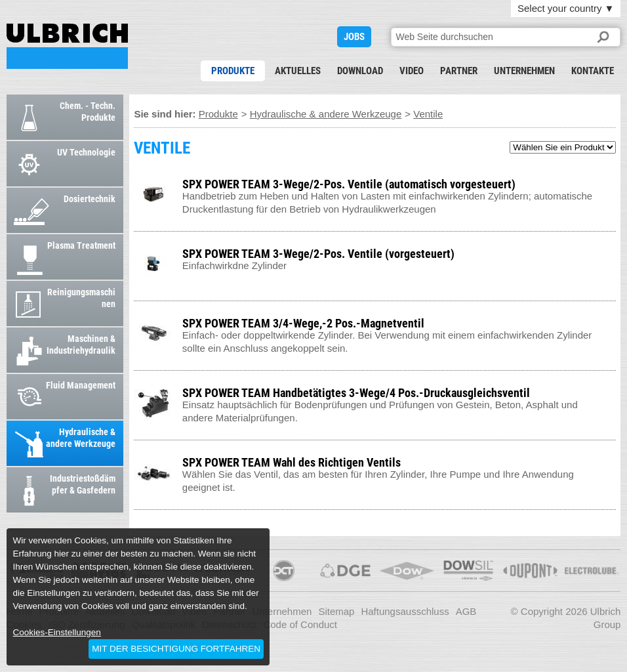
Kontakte (593, 71)
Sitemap (336, 611)
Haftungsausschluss (405, 611)
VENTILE (67, 46)
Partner (459, 71)
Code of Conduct (300, 624)
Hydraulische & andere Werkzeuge (326, 114)
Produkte (233, 71)
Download (360, 71)
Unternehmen (524, 71)
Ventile (428, 114)
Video (412, 71)
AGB (466, 611)
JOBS (354, 37)
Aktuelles (298, 71)
